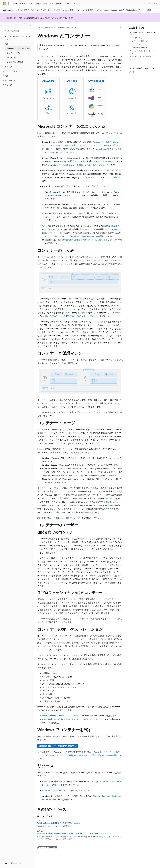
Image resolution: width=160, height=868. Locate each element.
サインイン (153, 3)
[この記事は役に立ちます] (130, 72)
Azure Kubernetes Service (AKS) (56, 716)
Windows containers (66, 27)
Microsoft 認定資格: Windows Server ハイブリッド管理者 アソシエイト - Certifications (72, 833)
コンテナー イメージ (138, 44)
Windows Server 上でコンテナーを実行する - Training (59, 823)
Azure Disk (114, 312)
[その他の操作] (120, 28)
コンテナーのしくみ (138, 38)
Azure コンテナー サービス (106, 752)
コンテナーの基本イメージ (68, 518)
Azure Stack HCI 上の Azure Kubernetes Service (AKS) (65, 719)
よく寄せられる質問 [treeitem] (15, 62)
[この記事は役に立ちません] (133, 72)
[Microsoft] (5, 3)
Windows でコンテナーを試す (141, 56)
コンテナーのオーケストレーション (142, 52)
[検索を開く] (145, 3)
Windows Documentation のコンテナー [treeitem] (18, 38)
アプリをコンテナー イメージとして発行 (100, 177)
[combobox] (17, 31)
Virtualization (50, 27)
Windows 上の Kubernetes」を (85, 236)
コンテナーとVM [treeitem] (14, 53)
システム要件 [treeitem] (12, 58)
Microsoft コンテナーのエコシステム (143, 33)
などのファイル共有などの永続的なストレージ (71, 316)
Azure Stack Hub (89, 229)
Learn (40, 27)
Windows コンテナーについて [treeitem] (19, 48)
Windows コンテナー (51, 790)
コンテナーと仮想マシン (107, 412)
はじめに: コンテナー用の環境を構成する (57, 746)
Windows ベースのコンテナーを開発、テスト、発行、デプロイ (78, 165)
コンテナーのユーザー (139, 48)
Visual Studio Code (110, 161)
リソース (133, 60)
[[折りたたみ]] (31, 26)
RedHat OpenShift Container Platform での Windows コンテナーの (87, 240)
